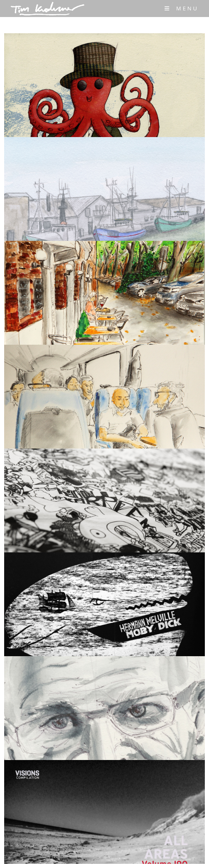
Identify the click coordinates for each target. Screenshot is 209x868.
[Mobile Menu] (182, 8)
